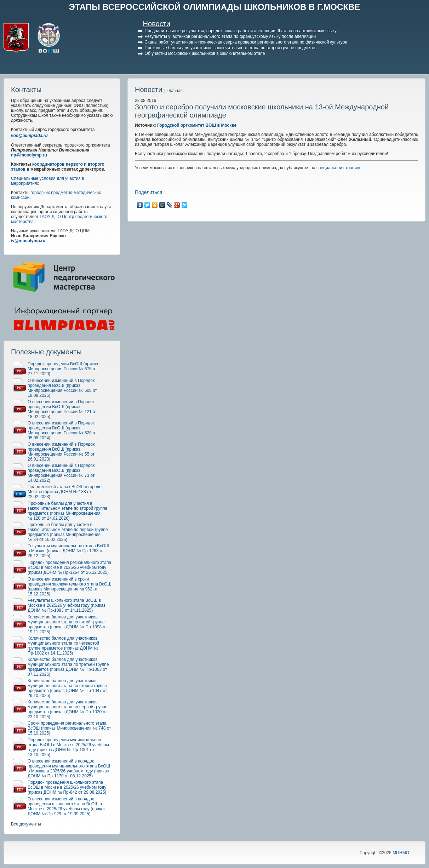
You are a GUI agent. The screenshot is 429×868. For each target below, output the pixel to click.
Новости (157, 24)
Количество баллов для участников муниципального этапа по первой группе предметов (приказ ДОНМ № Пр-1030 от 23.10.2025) (67, 709)
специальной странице (339, 168)
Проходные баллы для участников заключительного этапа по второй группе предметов (231, 48)
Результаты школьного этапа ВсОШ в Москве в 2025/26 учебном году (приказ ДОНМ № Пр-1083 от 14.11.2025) (67, 605)
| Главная (173, 91)
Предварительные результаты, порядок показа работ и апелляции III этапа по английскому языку (241, 31)
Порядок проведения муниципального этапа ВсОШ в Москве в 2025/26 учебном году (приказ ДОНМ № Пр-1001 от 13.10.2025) (68, 747)
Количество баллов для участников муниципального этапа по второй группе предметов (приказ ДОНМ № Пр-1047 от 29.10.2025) (67, 688)
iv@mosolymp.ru (28, 241)
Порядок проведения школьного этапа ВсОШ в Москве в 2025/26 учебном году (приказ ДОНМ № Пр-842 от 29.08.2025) (67, 787)
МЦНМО (401, 853)
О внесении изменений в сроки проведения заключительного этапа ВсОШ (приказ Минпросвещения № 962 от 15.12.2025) (70, 587)
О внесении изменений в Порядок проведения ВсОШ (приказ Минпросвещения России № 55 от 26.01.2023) (61, 452)
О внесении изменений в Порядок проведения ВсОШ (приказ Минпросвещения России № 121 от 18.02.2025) (62, 409)
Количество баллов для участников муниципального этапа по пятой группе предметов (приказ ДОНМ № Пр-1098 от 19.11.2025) (67, 624)
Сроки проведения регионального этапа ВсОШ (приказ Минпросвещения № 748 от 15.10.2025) (69, 728)
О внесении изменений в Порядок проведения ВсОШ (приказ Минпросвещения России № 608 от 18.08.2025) (62, 388)
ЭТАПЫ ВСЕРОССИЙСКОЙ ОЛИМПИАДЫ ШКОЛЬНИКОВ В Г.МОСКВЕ (215, 7)
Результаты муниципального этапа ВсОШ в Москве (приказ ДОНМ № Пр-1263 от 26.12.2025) (68, 551)
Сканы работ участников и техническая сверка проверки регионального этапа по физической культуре (246, 42)
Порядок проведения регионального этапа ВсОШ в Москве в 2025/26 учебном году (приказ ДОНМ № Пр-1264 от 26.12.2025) (69, 567)
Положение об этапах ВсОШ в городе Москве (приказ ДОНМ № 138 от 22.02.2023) (65, 492)
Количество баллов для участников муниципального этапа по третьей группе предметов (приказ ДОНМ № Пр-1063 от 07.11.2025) (68, 667)
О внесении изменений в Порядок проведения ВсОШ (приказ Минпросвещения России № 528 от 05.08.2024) (62, 430)
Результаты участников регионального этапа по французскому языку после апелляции (230, 36)
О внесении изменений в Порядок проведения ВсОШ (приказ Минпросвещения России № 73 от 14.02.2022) (61, 473)
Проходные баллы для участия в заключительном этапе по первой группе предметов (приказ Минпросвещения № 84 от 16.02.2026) (68, 532)
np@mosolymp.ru (29, 155)
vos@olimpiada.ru (29, 136)
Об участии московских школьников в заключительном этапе (205, 53)
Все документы (26, 824)
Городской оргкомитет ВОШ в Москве (197, 125)
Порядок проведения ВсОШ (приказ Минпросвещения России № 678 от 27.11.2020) (63, 369)
